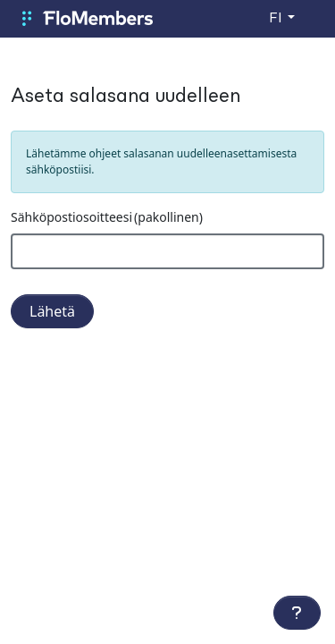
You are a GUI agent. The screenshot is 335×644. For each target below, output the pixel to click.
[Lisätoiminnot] (297, 613)
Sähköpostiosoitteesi (107, 217)
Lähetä (52, 311)
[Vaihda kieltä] (282, 19)
